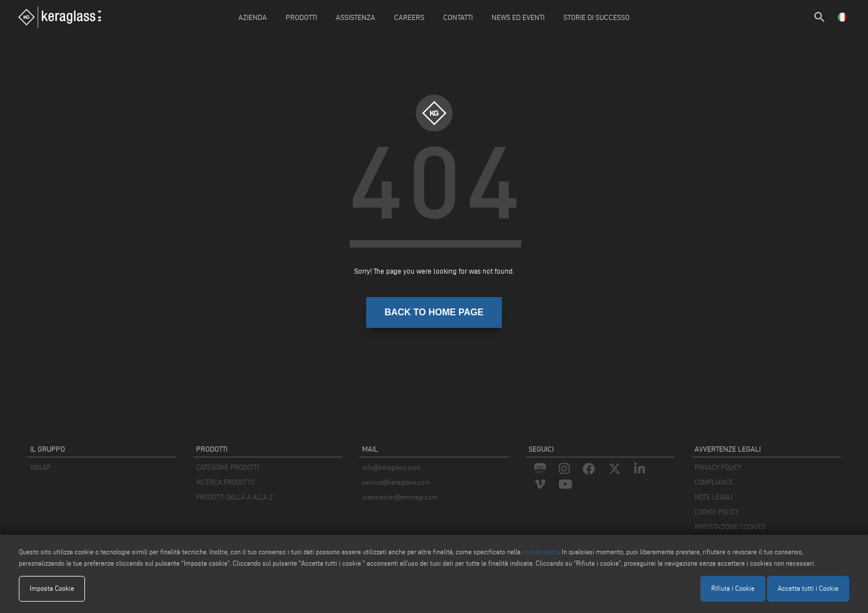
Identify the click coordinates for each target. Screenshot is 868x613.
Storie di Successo (597, 17)
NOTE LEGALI (714, 497)
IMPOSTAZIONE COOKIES (730, 527)
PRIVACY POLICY (718, 467)
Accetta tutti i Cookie (808, 588)
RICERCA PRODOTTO (225, 482)
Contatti (458, 17)
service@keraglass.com (396, 482)
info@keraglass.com (391, 467)
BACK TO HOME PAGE (434, 312)
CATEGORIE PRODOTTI (228, 467)
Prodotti (301, 17)
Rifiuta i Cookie (733, 588)
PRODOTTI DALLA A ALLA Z (234, 497)
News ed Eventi (518, 17)
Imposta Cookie (52, 588)
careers (409, 17)
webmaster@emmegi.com (400, 497)
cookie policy (541, 552)
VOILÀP (40, 467)
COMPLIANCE (714, 482)
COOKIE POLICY (717, 512)
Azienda (253, 17)
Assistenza (356, 17)
